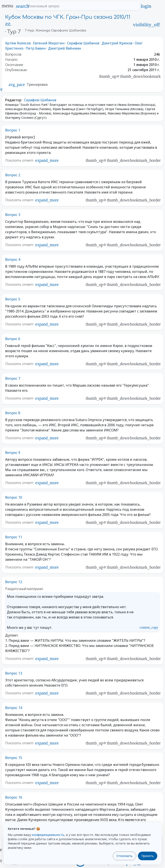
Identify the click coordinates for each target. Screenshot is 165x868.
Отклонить (125, 856)
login (146, 6)
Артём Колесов (18, 43)
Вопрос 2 (13, 175)
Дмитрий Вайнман (65, 48)
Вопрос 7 (13, 378)
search (23, 6)
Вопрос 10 (14, 497)
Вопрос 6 (13, 339)
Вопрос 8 (13, 413)
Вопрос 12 (14, 582)
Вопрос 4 (13, 259)
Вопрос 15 (14, 758)
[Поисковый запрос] (82, 6)
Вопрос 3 (13, 215)
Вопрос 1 (13, 130)
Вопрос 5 (13, 299)
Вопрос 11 (14, 537)
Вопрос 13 (14, 673)
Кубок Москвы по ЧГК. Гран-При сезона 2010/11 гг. (68, 21)
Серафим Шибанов (83, 43)
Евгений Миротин (49, 43)
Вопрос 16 (14, 797)
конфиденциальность (48, 835)
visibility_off (146, 25)
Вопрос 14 (14, 708)
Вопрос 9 (13, 453)
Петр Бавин (36, 48)
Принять (148, 856)
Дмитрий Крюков (117, 43)
